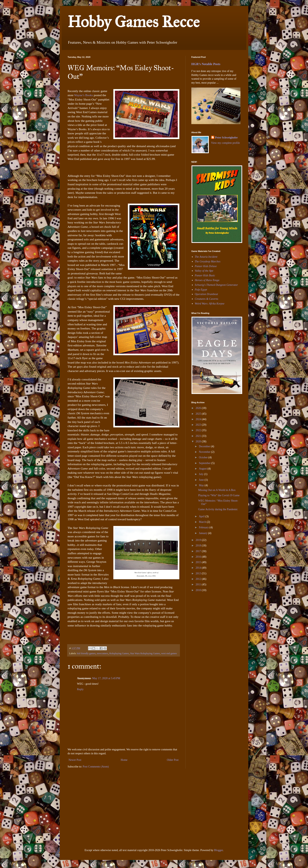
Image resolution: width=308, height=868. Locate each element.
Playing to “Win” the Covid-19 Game (219, 495)
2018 (199, 546)
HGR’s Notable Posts (206, 64)
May (202, 485)
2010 (199, 590)
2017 (199, 551)
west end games (169, 653)
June (202, 480)
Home (124, 760)
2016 (199, 557)
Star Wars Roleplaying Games (145, 653)
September (205, 463)
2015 (199, 562)
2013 (199, 573)
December (205, 446)
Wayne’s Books (84, 95)
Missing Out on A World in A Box (217, 490)
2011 (199, 584)
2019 (199, 540)
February (204, 527)
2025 (199, 414)
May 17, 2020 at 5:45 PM (106, 678)
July (201, 474)
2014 (199, 568)
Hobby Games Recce (134, 22)
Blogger (218, 850)
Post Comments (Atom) (96, 767)
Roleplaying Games (119, 653)
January (203, 533)
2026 (199, 408)
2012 (199, 579)
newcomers (102, 653)
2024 (199, 419)
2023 (199, 425)
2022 (199, 430)
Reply (80, 689)
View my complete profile (226, 143)
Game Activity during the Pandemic (218, 509)
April (202, 516)
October (204, 457)
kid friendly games (86, 653)
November (205, 452)
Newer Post (75, 760)
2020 (199, 441)
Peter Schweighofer (226, 138)
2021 (199, 436)
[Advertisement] (203, 622)
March (203, 522)
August (203, 469)
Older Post (173, 760)
